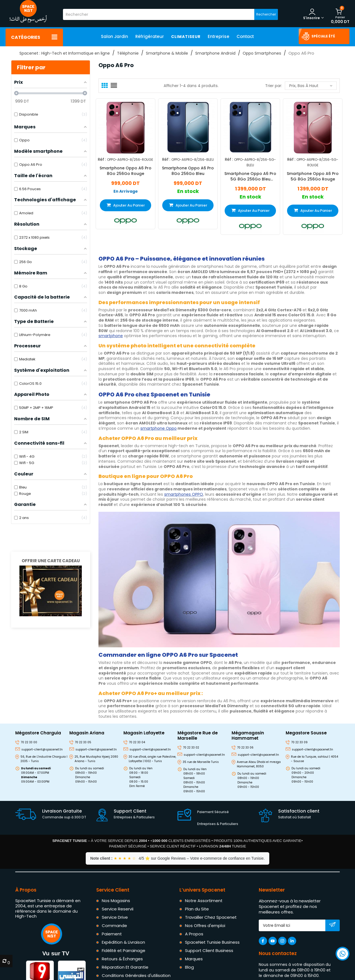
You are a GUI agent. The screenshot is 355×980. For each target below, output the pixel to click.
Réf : (102, 160)
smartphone (111, 336)
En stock (188, 191)
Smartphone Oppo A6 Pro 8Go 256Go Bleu (188, 170)
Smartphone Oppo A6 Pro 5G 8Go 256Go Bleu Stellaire (250, 176)
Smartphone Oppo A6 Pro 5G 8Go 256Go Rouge (313, 176)
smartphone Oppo (159, 428)
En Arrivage (126, 191)
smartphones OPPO (184, 494)
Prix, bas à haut (311, 86)
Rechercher (266, 14)
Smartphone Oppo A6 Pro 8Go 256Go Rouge (125, 170)
